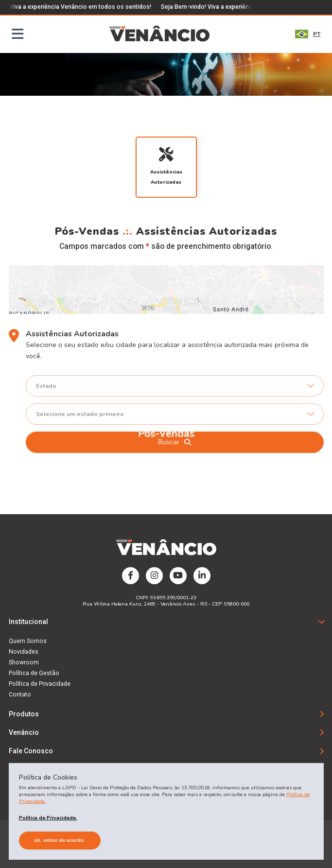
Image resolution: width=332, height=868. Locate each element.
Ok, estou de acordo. (60, 840)
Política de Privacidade (40, 684)
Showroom (24, 662)
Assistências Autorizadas (166, 166)
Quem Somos (28, 641)
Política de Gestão (34, 673)
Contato (20, 694)
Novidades (24, 652)
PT (308, 34)
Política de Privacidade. (48, 818)
